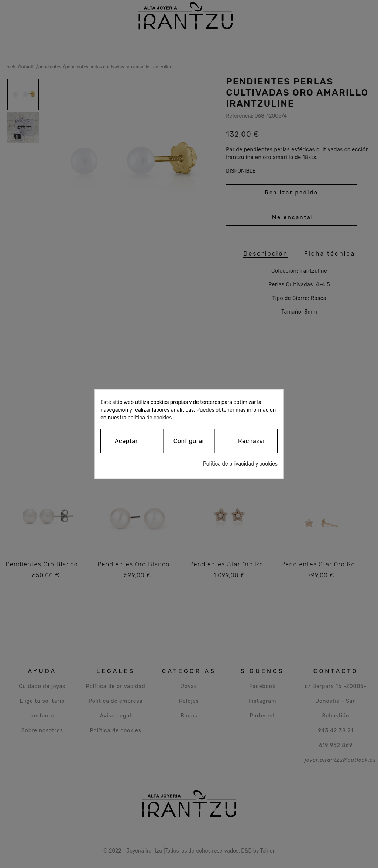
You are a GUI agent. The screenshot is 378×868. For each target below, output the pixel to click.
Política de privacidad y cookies (240, 464)
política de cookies (150, 417)
